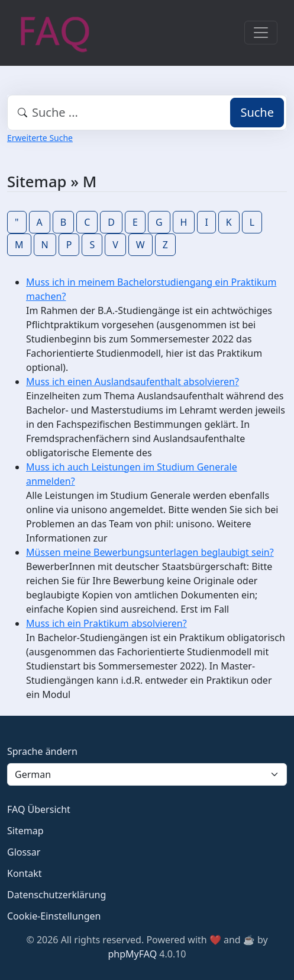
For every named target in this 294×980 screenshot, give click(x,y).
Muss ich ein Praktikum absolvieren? (106, 623)
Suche (257, 112)
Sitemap (25, 831)
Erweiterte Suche (40, 138)
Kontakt (25, 873)
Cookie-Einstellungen (54, 916)
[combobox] (147, 113)
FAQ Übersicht (39, 809)
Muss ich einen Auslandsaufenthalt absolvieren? (133, 382)
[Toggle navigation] (261, 33)
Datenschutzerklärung (56, 895)
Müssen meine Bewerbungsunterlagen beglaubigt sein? (150, 552)
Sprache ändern (42, 751)
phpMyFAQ (133, 954)
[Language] (147, 774)
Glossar (24, 852)
